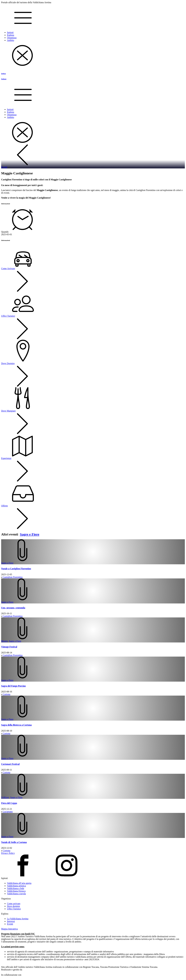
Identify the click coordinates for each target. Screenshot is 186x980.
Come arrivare (14, 904)
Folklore (5, 797)
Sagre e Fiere (30, 534)
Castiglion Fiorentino (13, 577)
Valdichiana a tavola (16, 894)
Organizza (12, 38)
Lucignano (8, 812)
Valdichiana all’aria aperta (19, 883)
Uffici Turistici (14, 909)
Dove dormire (13, 906)
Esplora (11, 35)
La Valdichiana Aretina (18, 919)
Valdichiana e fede (16, 888)
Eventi (10, 924)
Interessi (11, 921)
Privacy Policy (8, 853)
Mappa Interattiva (9, 929)
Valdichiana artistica (16, 886)
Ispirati (10, 32)
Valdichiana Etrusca (16, 891)
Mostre (4, 641)
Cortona (7, 694)
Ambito (11, 40)
